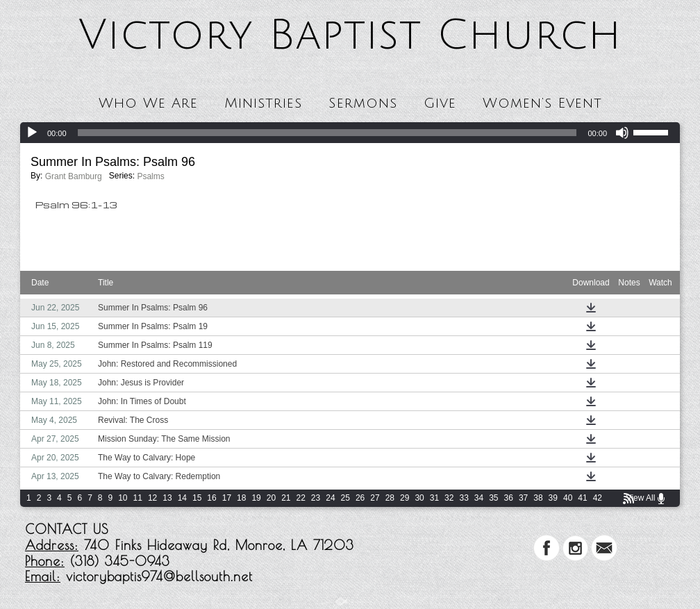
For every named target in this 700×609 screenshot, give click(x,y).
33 (464, 498)
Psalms (150, 176)
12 (152, 498)
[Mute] (622, 133)
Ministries (263, 103)
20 (271, 498)
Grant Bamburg (74, 176)
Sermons (363, 103)
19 (256, 498)
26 (360, 498)
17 (227, 498)
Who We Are (148, 103)
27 (375, 498)
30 (419, 498)
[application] (350, 133)
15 (197, 498)
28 (390, 498)
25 (345, 498)
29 (405, 498)
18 (241, 498)
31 (434, 498)
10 (123, 498)
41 (582, 498)
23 (316, 498)
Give (440, 103)
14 (182, 498)
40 (568, 498)
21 (286, 498)
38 (538, 498)
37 (523, 498)
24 (330, 498)
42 (598, 498)
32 (449, 498)
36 (509, 498)
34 (479, 498)
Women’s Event (542, 103)
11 (138, 498)
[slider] (327, 133)
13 (167, 498)
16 (211, 498)
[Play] (32, 133)
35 (493, 498)
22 (301, 498)
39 (553, 498)
